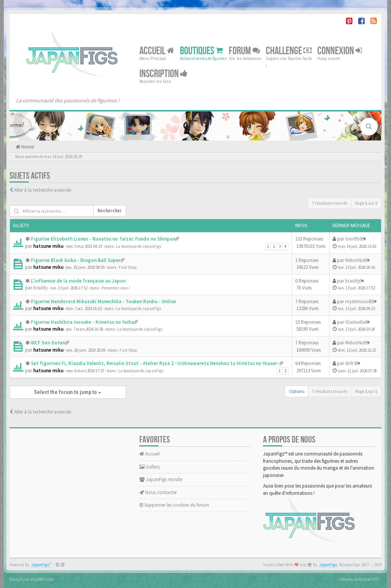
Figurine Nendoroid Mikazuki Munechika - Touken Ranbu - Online (103, 301)
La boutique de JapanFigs (139, 246)
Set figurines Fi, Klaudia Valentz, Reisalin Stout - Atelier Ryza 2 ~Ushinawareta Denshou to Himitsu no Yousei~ (155, 363)
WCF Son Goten (48, 343)
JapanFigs (328, 565)
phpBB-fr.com (42, 579)
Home (27, 147)
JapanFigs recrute (161, 479)
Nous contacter (158, 492)
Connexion (340, 51)
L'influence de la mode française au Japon (78, 281)
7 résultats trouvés (330, 203)
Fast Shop (128, 267)
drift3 (351, 363)
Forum (244, 51)
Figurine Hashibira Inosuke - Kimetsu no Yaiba (82, 322)
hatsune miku (48, 246)
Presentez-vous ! (116, 288)
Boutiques (201, 51)
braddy (40, 288)
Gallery (150, 467)
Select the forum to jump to (68, 392)
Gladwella (355, 322)
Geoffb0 (353, 239)
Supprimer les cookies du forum (174, 505)
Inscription (163, 74)
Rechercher (110, 211)
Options (297, 391)
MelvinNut (355, 260)
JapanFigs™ (41, 565)
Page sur (366, 203)
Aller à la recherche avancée (43, 190)
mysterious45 (359, 301)
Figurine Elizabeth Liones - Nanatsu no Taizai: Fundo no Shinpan (103, 239)
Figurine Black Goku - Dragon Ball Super (76, 260)
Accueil (157, 51)
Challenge (289, 51)
